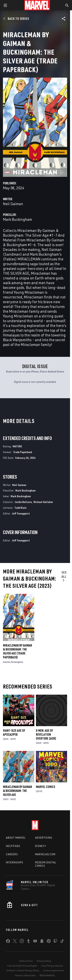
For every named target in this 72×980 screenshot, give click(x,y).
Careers (12, 854)
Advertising (44, 838)
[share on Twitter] (15, 942)
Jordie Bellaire (23, 502)
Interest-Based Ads (25, 975)
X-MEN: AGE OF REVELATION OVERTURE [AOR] (46, 734)
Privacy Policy (44, 961)
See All (64, 576)
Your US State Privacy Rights (22, 966)
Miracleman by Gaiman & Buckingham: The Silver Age (17, 791)
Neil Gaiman (13, 204)
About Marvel (16, 838)
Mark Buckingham (18, 219)
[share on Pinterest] (49, 942)
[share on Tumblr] (28, 942)
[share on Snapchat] (42, 942)
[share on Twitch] (55, 942)
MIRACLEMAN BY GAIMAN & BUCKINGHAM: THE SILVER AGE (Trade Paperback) (17, 651)
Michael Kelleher (43, 502)
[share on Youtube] (35, 942)
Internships (15, 862)
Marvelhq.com (45, 854)
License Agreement (53, 970)
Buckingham (17, 662)
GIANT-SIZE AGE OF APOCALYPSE (14, 732)
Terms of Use (26, 961)
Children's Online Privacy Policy (23, 970)
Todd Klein (20, 508)
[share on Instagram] (22, 942)
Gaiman (7, 662)
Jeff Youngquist (21, 513)
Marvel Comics (45, 787)
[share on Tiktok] (62, 942)
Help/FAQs (13, 846)
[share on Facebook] (8, 942)
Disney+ (41, 846)
